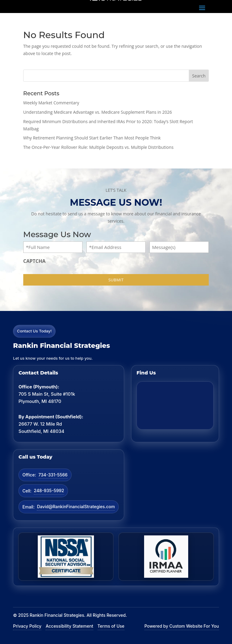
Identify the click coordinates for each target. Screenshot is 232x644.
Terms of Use (111, 626)
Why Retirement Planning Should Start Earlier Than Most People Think (92, 138)
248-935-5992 (49, 490)
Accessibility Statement (69, 626)
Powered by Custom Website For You (182, 626)
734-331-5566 (53, 475)
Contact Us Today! (34, 331)
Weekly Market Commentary (51, 103)
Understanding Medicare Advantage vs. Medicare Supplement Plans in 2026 (98, 112)
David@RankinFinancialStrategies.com (76, 507)
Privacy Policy (27, 626)
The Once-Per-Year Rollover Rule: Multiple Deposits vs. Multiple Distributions (98, 147)
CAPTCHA (34, 261)
